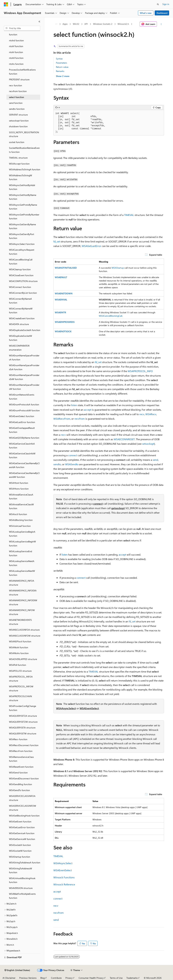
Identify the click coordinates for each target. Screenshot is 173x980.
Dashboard (162, 13)
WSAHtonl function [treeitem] (19, 483)
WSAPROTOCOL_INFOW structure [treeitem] (21, 688)
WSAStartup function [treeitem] (20, 857)
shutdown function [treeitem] (18, 126)
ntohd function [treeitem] (16, 40)
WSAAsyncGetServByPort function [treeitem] (22, 236)
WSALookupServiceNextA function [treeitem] (22, 563)
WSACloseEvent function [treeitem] (21, 275)
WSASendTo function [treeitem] (19, 790)
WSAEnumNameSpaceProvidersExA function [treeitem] (24, 367)
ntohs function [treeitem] (16, 64)
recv (142, 414)
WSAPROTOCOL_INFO (140, 371)
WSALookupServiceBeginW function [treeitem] (22, 543)
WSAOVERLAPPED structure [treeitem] (23, 659)
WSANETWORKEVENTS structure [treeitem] (20, 622)
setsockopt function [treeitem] (19, 121)
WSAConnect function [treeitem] (20, 287)
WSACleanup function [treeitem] (20, 269)
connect (73, 455)
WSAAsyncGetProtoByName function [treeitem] (23, 207)
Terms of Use (116, 978)
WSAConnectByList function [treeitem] (23, 293)
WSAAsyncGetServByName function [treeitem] (22, 226)
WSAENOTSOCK (63, 331)
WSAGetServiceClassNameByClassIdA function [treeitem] (24, 465)
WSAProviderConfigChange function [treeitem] (23, 708)
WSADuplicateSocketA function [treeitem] (25, 330)
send (155, 460)
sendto (57, 464)
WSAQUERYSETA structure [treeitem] (22, 728)
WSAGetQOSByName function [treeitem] (24, 438)
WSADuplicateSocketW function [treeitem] (20, 338)
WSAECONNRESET (124, 439)
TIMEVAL (129, 215)
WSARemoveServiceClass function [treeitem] (21, 759)
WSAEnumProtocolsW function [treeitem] (24, 410)
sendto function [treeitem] (17, 109)
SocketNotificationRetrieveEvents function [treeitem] (24, 150)
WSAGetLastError (91, 246)
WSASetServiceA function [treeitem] (22, 833)
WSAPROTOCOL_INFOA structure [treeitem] (21, 679)
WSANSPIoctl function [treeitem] (20, 641)
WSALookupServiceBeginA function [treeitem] (22, 534)
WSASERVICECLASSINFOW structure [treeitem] (23, 808)
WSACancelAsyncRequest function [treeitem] (22, 252)
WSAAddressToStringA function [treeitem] (25, 169)
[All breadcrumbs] (56, 24)
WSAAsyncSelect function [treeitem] (22, 244)
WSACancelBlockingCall (111, 316)
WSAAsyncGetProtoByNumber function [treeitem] (24, 217)
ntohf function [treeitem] (16, 46)
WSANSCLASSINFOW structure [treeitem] (25, 636)
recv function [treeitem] (16, 85)
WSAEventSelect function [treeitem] (22, 416)
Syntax (59, 59)
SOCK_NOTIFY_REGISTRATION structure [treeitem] (24, 134)
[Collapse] (39, 22)
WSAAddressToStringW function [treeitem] (20, 177)
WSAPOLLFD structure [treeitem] (20, 671)
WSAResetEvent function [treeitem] (21, 767)
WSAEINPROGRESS (65, 322)
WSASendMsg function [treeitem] (20, 784)
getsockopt (118, 508)
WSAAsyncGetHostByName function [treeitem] (23, 197)
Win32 (76, 24)
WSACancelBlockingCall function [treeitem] (21, 262)
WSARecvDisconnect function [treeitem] (24, 745)
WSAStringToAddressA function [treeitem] (25, 862)
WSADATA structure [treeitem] (19, 324)
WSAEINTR (60, 312)
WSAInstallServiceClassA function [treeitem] (21, 497)
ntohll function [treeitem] (16, 58)
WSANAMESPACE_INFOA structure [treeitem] (22, 583)
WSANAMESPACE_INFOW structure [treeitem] (22, 612)
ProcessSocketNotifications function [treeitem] (22, 72)
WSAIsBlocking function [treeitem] (21, 520)
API (86, 24)
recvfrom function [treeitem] (18, 91)
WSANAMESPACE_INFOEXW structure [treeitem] (23, 602)
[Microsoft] (6, 4)
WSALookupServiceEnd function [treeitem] (20, 553)
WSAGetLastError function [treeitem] (22, 422)
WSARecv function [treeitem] (18, 739)
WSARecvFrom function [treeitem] (21, 751)
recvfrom (80, 419)
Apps (65, 24)
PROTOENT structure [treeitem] (19, 79)
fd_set (57, 241)
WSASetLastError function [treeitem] (22, 827)
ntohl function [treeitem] (16, 52)
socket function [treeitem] (17, 142)
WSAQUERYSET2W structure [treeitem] (23, 722)
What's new (146, 13)
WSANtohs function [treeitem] (19, 653)
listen (74, 405)
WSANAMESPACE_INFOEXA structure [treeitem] (23, 592)
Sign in (166, 4)
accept (88, 410)
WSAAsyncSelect (66, 708)
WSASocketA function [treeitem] (20, 845)
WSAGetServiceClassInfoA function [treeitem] (22, 446)
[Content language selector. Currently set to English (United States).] (17, 970)
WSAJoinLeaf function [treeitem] (20, 526)
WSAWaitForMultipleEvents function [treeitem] (22, 896)
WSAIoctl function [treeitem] (18, 514)
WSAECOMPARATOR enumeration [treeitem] (19, 348)
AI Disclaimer (9, 978)
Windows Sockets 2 (103, 24)
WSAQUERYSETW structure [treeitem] (23, 733)
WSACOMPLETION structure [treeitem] (23, 281)
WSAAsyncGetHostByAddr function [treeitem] (22, 187)
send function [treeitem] (16, 103)
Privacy (69, 978)
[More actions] (161, 24)
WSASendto (72, 464)
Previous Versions (28, 978)
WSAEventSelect (89, 708)
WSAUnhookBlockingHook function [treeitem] (22, 880)
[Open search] (158, 4)
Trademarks (132, 978)
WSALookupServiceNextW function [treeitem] (22, 573)
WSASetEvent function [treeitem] (20, 822)
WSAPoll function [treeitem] (18, 665)
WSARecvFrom (62, 419)
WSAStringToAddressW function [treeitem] (20, 870)
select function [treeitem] (16, 97)
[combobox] (22, 28)
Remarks (60, 71)
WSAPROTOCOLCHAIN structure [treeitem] (20, 698)
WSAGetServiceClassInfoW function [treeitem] (22, 455)
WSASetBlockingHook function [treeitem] (24, 816)
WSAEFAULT (61, 277)
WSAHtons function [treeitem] (19, 489)
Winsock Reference (64, 884)
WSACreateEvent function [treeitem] (22, 318)
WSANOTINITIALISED (66, 268)
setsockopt (148, 444)
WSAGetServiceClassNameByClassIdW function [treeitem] (24, 475)
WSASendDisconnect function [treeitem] (24, 778)
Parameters (61, 63)
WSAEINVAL (61, 300)
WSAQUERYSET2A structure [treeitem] (23, 716)
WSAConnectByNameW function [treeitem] (21, 311)
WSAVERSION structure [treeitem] (21, 888)
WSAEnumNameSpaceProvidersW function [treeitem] (24, 387)
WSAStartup (118, 268)
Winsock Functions (64, 877)
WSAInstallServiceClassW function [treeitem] (21, 506)
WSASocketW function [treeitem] (20, 851)
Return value (62, 67)
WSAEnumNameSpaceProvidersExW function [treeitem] (24, 377)
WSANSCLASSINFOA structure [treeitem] (24, 630)
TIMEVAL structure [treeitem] (18, 158)
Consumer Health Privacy (91, 978)
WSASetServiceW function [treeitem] (22, 839)
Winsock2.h (123, 24)
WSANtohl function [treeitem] (19, 647)
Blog (43, 978)
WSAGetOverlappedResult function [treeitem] (22, 430)
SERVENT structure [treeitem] (18, 115)
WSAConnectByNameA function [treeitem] (20, 301)
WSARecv (151, 414)
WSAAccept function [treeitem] (19, 164)
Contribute (56, 978)
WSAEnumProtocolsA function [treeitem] (24, 404)
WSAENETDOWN (64, 293)
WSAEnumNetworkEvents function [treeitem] (22, 397)
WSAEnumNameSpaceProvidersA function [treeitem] (24, 357)
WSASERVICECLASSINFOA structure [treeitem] (22, 798)
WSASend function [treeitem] (18, 773)
